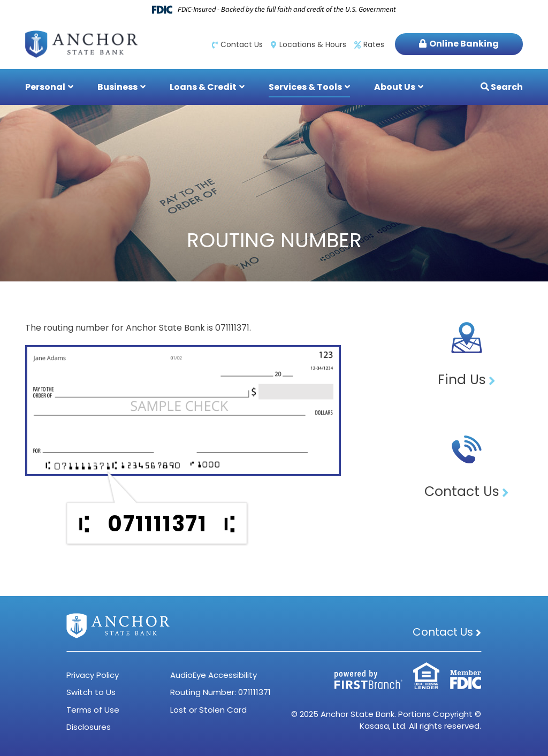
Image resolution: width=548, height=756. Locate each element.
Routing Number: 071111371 (220, 692)
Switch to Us (91, 692)
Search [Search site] (506, 87)
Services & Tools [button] (305, 87)
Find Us (462, 380)
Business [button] (117, 87)
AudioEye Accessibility (214, 675)
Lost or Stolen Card (208, 710)
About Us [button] (395, 87)
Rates (374, 44)
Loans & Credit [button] (203, 87)
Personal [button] (45, 87)
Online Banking (464, 44)
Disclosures (89, 727)
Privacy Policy (93, 675)
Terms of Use (93, 710)
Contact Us (242, 44)
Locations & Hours (313, 44)
